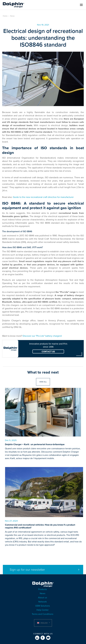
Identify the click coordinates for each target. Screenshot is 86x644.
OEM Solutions (43, 606)
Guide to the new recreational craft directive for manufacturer (43, 197)
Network (43, 602)
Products (43, 589)
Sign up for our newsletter (27, 570)
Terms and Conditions (43, 614)
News (12, 16)
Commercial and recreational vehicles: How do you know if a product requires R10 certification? (40, 526)
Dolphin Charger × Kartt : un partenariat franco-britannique (35, 444)
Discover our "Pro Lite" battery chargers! (42, 336)
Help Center (43, 610)
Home (5, 16)
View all (43, 382)
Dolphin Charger (13, 5)
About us (43, 598)
